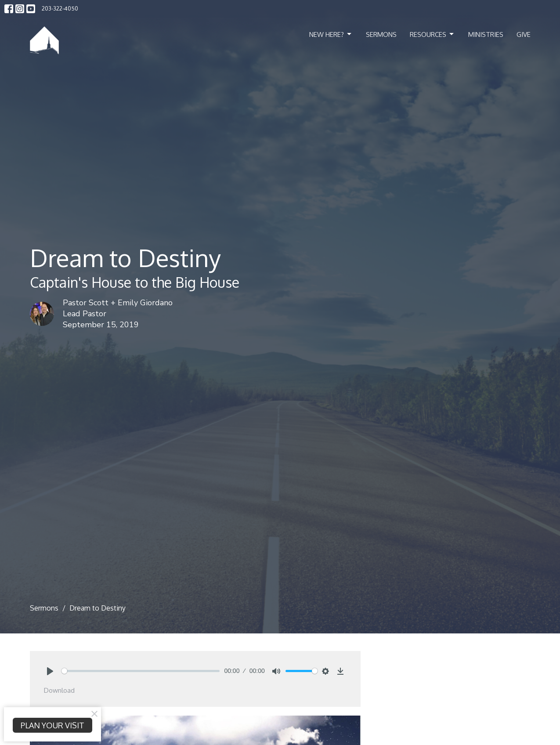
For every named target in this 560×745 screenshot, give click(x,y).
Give (524, 34)
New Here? (331, 34)
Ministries (486, 34)
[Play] (50, 671)
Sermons (381, 34)
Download (59, 690)
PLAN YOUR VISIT (52, 725)
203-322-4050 (60, 8)
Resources (432, 34)
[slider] (141, 671)
